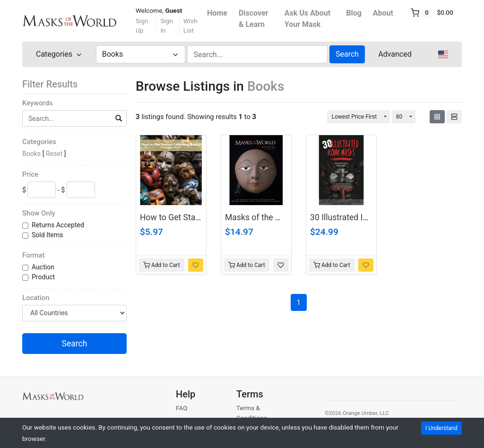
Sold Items (48, 235)
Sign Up (142, 26)
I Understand (441, 428)
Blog (354, 13)
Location (36, 298)
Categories (39, 142)
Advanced (395, 54)
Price (30, 174)
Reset (54, 154)
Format (33, 255)
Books (31, 154)
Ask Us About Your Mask (307, 19)
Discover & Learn (254, 19)
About (383, 13)
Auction (44, 267)
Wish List (190, 26)
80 (399, 117)
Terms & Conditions (252, 413)
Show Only (39, 213)
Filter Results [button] (56, 84)
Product (44, 277)
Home (217, 13)
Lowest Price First (354, 117)
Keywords (38, 103)
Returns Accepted (59, 225)
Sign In (167, 26)
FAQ (182, 408)
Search (347, 54)
